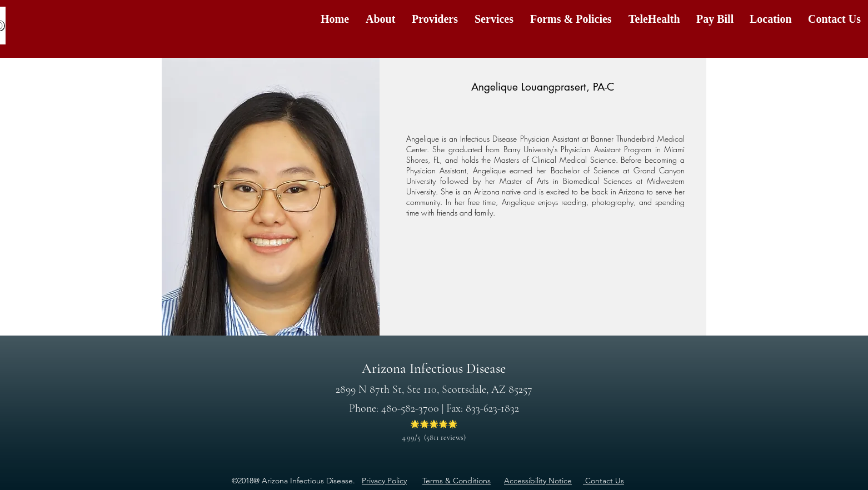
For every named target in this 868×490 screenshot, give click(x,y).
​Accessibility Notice (538, 481)
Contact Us (603, 481)
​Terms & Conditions (457, 481)
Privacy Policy (384, 481)
